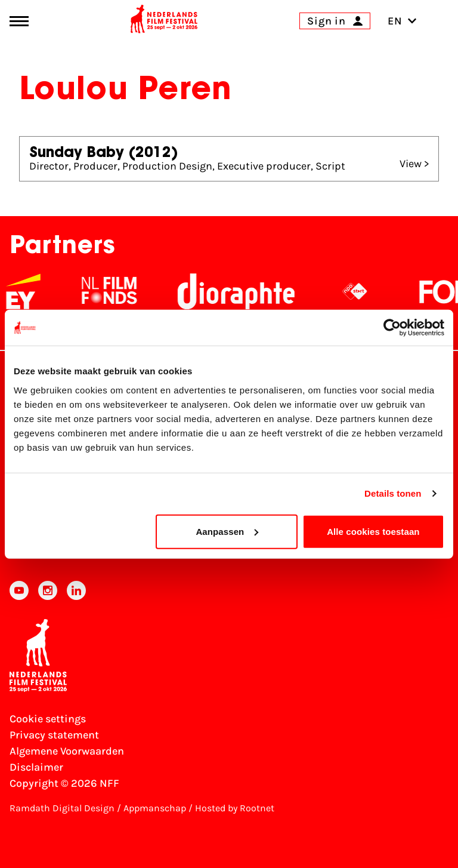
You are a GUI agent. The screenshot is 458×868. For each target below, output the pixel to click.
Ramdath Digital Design (62, 808)
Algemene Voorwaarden (67, 751)
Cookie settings (48, 719)
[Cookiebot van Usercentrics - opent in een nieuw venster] (392, 328)
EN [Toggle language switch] (402, 21)
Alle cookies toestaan (373, 531)
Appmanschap (155, 808)
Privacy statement (54, 735)
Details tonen (393, 493)
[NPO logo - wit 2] (363, 291)
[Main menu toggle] (19, 21)
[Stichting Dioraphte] (244, 291)
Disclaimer (36, 767)
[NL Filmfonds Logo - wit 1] (117, 291)
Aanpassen (227, 531)
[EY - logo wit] (31, 291)
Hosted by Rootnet (235, 808)
